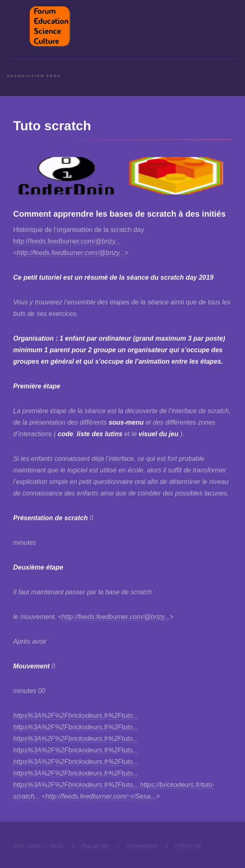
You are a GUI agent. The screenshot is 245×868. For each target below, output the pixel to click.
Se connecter (142, 846)
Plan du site (95, 846)
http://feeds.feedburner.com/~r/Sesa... (101, 797)
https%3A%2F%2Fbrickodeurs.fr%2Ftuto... (76, 716)
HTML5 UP (188, 846)
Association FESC (34, 80)
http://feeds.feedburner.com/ (67, 241)
